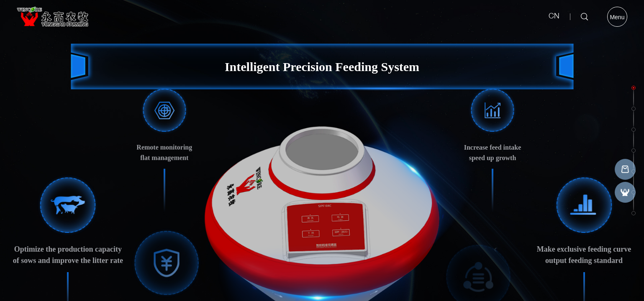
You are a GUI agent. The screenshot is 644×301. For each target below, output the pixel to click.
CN (554, 17)
